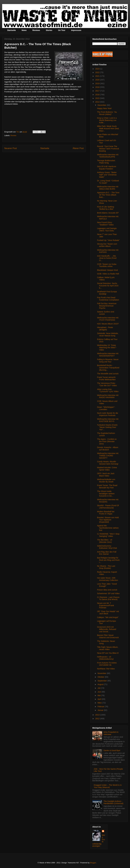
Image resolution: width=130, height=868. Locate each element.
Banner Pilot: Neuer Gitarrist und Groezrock (108, 636)
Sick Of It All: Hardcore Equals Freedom (107, 168)
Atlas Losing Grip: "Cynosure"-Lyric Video (108, 390)
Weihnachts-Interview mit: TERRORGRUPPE (108, 156)
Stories (49, 30)
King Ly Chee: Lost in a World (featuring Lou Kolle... (107, 120)
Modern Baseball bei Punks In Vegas (106, 513)
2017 (98, 91)
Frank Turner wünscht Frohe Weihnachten (106, 378)
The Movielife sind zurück (108, 374)
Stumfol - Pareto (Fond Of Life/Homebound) (108, 507)
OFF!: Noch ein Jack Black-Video (106, 475)
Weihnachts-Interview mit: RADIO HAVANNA (108, 396)
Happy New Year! (104, 108)
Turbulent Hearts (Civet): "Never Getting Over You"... (107, 427)
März (100, 703)
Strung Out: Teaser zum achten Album (107, 245)
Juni (100, 692)
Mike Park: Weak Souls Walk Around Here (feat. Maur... (108, 128)
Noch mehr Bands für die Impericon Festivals (108, 414)
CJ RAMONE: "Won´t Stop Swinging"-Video (108, 535)
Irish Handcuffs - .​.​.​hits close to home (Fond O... (107, 258)
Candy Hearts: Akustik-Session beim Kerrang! (108, 463)
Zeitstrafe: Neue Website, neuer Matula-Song (108, 334)
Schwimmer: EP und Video (108, 593)
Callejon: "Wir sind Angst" (108, 617)
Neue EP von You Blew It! (108, 653)
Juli (99, 688)
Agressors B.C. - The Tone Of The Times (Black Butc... (108, 195)
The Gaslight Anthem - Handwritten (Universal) (113, 802)
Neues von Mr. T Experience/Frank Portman (106, 605)
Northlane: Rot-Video (106, 669)
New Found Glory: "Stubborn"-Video (105, 224)
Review (13, 135)
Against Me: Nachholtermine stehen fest (108, 528)
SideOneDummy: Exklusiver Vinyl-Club (107, 547)
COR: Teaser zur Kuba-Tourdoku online (107, 265)
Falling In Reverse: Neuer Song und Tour (108, 361)
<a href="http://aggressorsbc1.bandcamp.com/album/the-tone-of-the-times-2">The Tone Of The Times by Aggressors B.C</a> (44, 118)
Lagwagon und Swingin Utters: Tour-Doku (107, 229)
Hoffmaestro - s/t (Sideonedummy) (105, 658)
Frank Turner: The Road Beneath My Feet (107, 486)
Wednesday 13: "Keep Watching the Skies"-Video (107, 348)
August (101, 684)
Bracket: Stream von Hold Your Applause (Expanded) (108, 520)
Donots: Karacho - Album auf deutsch (108, 449)
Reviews (36, 30)
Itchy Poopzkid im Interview (111, 733)
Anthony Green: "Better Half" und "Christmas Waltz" (107, 175)
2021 (98, 76)
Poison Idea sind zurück (107, 590)
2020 (98, 80)
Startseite (12, 30)
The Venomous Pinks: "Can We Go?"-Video (107, 384)
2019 (98, 84)
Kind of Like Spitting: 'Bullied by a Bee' (106, 208)
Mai (99, 695)
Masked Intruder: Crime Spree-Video (107, 469)
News (24, 30)
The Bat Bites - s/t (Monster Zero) (105, 541)
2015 (98, 98)
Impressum (76, 30)
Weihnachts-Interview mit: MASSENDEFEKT (108, 355)
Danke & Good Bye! (112, 750)
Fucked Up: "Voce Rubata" (108, 240)
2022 (98, 72)
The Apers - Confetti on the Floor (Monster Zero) (107, 441)
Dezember (102, 105)
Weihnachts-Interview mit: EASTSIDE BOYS (108, 420)
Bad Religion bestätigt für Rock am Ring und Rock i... (108, 560)
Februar (101, 707)
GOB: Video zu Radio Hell (108, 274)
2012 (98, 719)
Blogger (93, 863)
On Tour (62, 30)
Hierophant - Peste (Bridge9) (105, 329)
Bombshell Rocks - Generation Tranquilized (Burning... (108, 368)
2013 (98, 715)
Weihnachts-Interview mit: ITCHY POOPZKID (108, 319)
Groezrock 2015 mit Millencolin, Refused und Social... (107, 629)
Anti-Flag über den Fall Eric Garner (107, 553)
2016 (98, 95)
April (100, 699)
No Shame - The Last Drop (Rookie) (106, 567)
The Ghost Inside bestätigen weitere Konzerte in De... (106, 494)
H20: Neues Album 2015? (108, 324)
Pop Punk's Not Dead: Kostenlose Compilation (108, 299)
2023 (98, 69)
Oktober (101, 677)
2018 (98, 87)
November (102, 673)
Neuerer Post (11, 148)
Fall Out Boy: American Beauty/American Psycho (107, 306)
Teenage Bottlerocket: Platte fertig (106, 162)
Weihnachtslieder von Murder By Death (106, 481)
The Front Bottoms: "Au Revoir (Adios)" (107, 113)
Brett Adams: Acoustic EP (108, 213)
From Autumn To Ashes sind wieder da (107, 664)
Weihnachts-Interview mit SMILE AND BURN (108, 188)
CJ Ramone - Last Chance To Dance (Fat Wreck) (108, 598)
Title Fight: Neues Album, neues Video (108, 648)
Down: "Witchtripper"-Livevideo (106, 408)
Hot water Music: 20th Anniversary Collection (108, 579)
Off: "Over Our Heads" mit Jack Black (108, 613)
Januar (101, 710)
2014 (98, 102)
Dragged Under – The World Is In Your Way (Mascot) (108, 786)
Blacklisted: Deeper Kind (107, 270)
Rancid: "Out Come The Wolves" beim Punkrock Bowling (108, 149)
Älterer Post (78, 148)
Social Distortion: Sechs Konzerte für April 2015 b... (108, 286)
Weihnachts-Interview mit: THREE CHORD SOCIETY (108, 456)
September (102, 681)
